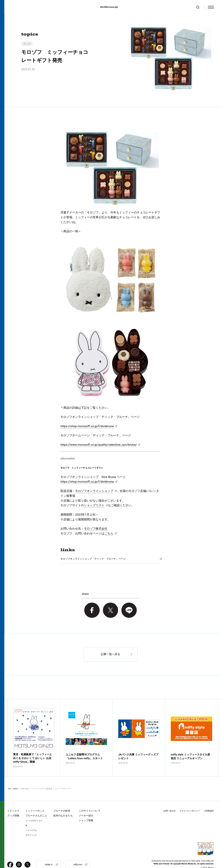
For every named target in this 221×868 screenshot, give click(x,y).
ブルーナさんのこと (36, 807)
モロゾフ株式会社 (96, 529)
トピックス (13, 802)
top (9, 780)
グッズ (27, 44)
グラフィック (31, 826)
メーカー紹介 (86, 807)
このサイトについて (90, 802)
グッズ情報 (13, 807)
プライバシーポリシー (190, 802)
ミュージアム (31, 821)
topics (16, 780)
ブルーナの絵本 (62, 802)
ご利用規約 (209, 802)
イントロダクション (34, 812)
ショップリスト (94, 505)
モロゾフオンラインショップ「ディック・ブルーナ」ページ (93, 559)
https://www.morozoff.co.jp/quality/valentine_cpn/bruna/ (99, 445)
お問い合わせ (170, 802)
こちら (109, 533)
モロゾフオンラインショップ (94, 491)
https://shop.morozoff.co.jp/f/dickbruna (87, 426)
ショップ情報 (86, 812)
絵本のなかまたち (63, 807)
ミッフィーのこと (35, 802)
